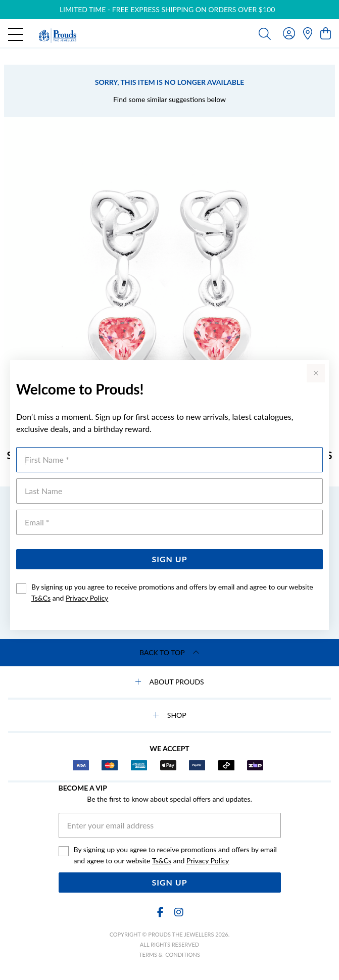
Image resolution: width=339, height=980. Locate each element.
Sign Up (169, 559)
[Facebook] (161, 912)
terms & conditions (169, 954)
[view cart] (326, 33)
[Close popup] (316, 373)
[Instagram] (178, 912)
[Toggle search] (265, 33)
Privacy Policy (87, 598)
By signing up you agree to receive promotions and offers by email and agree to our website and (172, 592)
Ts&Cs (41, 598)
